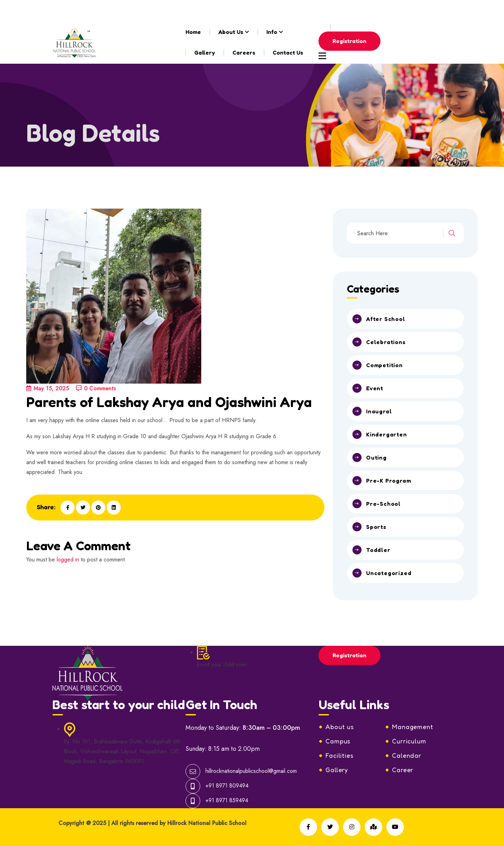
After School (386, 319)
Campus (338, 741)
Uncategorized (389, 573)
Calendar (407, 755)
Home (193, 32)
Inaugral (379, 411)
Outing (376, 457)
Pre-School (383, 504)
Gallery (205, 53)
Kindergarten (387, 434)
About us (340, 727)
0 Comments (96, 388)
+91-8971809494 (222, 10)
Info (272, 32)
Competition (384, 365)
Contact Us (288, 53)
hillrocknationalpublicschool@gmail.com (122, 10)
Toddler (378, 550)
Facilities (339, 755)
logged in (68, 560)
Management (413, 727)
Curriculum (409, 741)
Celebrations (386, 342)
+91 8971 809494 (227, 786)
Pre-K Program (388, 481)
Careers (244, 53)
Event (375, 388)
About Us (231, 32)
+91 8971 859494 (227, 800)
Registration (349, 41)
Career (403, 770)
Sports (376, 527)
